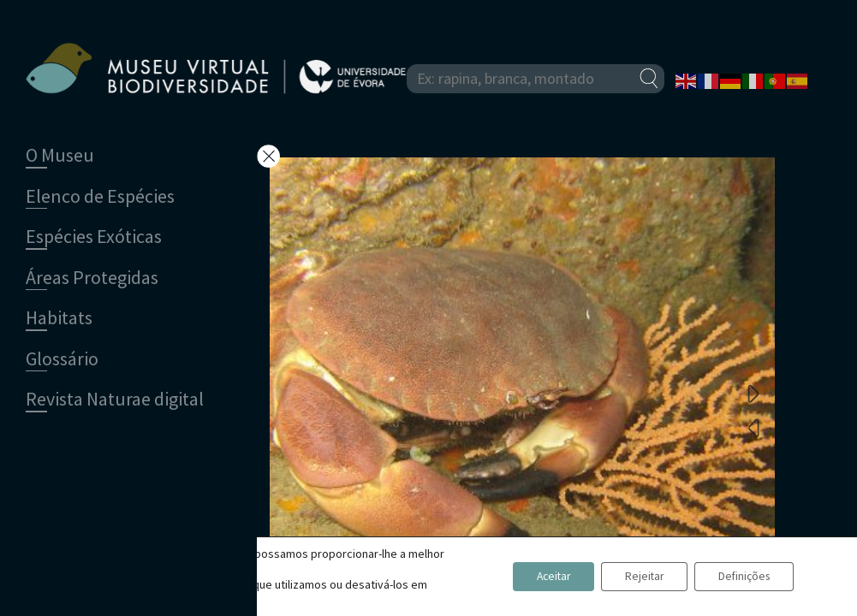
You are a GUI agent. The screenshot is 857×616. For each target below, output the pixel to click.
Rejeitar (636, 577)
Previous (753, 427)
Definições (741, 577)
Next (753, 393)
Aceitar (539, 577)
